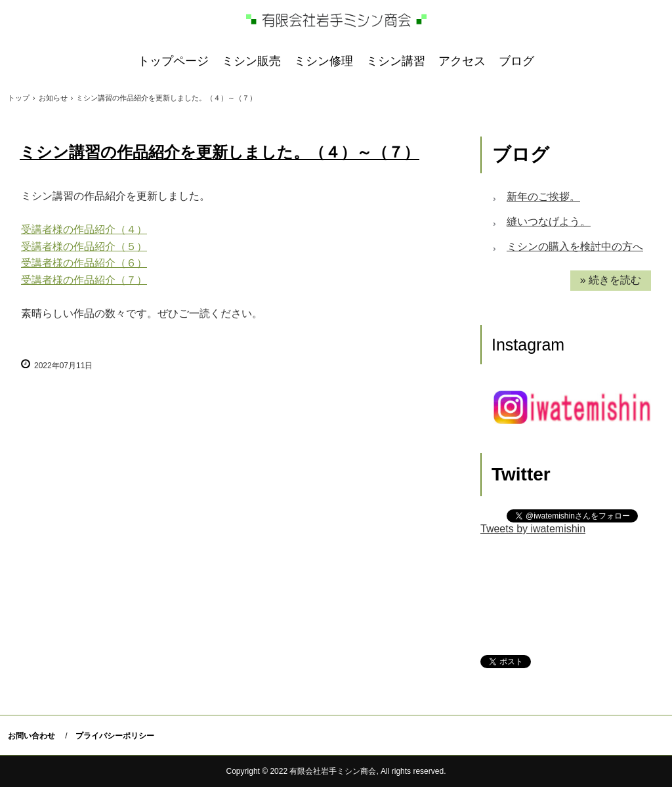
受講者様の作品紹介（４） (84, 229)
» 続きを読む (611, 280)
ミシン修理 (324, 61)
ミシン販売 (251, 61)
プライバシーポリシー (115, 736)
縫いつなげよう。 (549, 222)
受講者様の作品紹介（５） (84, 246)
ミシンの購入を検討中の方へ (575, 246)
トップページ (173, 61)
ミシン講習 (396, 61)
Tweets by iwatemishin (533, 529)
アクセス (462, 61)
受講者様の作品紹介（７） (84, 280)
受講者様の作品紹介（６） (84, 263)
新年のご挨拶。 (543, 197)
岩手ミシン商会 (336, 20)
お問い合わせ (31, 736)
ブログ (516, 61)
